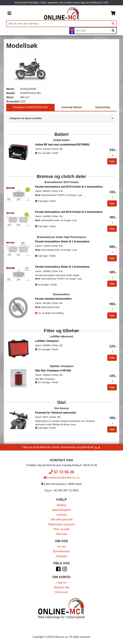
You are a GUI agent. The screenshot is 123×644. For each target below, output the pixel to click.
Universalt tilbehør (72, 107)
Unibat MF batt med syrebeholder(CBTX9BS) (62, 145)
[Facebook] (58, 570)
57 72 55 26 (61, 472)
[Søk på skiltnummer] (113, 31)
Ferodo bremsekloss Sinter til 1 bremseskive (62, 241)
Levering (61, 515)
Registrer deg (61, 587)
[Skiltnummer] (92, 31)
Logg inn (61, 583)
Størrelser (61, 534)
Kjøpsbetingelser (61, 510)
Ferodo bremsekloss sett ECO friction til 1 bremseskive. (69, 187)
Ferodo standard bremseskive (53, 299)
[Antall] (113, 155)
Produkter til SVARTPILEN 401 (30, 107)
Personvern (61, 592)
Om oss (61, 547)
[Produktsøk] (58, 24)
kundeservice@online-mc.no (62, 478)
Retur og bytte (62, 529)
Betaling (61, 505)
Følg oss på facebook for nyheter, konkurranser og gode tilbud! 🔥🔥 (62, 447)
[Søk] (113, 24)
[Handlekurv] (113, 14)
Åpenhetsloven (61, 551)
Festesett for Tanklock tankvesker (56, 413)
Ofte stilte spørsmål (61, 520)
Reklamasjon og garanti (61, 524)
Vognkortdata (102, 107)
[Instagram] (65, 570)
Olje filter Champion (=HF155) (53, 371)
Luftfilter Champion (47, 341)
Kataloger (62, 556)
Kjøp (112, 161)
